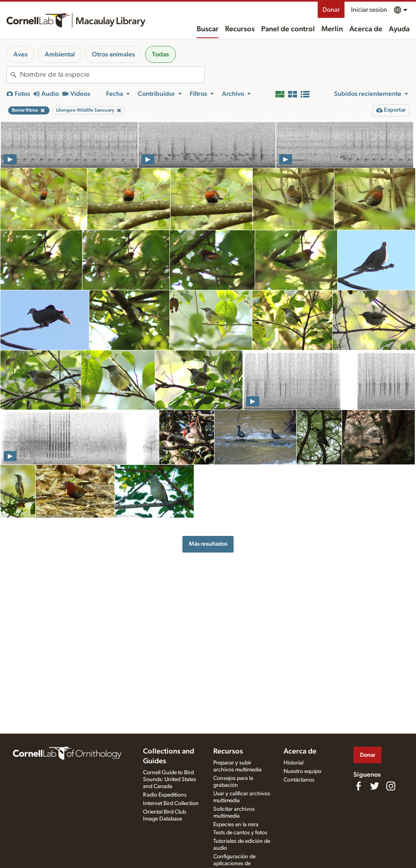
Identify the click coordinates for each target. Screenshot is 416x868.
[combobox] (112, 75)
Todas (160, 54)
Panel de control (288, 29)
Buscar (208, 29)
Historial (294, 763)
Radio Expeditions (165, 795)
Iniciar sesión (369, 10)
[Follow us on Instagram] (391, 786)
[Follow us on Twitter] (375, 786)
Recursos (240, 29)
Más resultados (208, 544)
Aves (21, 54)
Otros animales (113, 54)
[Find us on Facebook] (358, 786)
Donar (331, 10)
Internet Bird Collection (171, 803)
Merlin (332, 29)
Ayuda (399, 29)
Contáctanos (299, 780)
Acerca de (366, 29)
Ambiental (60, 54)
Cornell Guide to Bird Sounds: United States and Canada (170, 779)
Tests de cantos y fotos (240, 833)
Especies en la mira (236, 825)
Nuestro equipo (302, 771)
